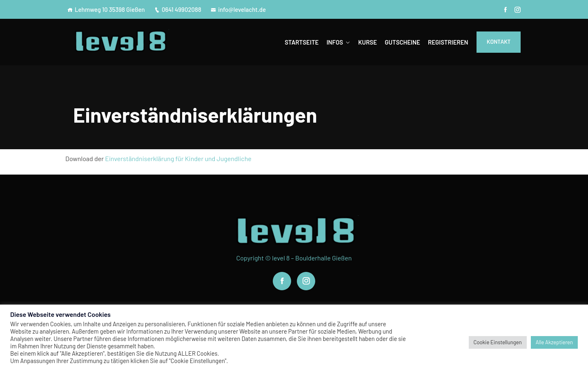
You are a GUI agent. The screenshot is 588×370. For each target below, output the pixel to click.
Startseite (302, 42)
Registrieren (448, 42)
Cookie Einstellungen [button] (498, 342)
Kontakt (499, 42)
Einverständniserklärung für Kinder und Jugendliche (178, 158)
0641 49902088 (178, 9)
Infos (335, 42)
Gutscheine (402, 42)
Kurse (367, 42)
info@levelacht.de (238, 9)
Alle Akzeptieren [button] (554, 342)
